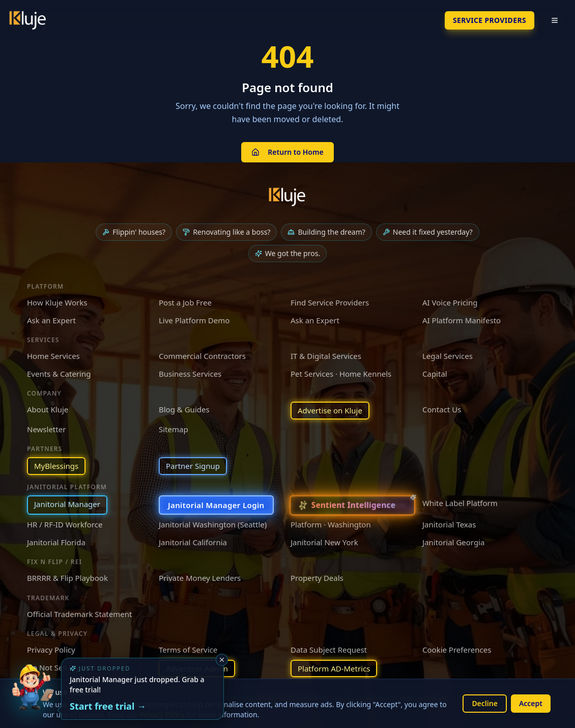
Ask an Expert (51, 320)
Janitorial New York (324, 542)
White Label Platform (460, 503)
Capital (435, 374)
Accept (531, 703)
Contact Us (442, 409)
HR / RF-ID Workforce (65, 524)
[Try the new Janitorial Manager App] (33, 695)
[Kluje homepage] (287, 197)
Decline (485, 703)
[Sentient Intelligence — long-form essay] (353, 505)
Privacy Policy (51, 650)
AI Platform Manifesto (462, 320)
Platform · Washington (331, 524)
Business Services (190, 374)
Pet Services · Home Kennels (341, 374)
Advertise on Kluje (330, 410)
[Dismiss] (222, 660)
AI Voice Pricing (450, 302)
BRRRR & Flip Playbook (67, 578)
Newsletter (46, 429)
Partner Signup (193, 466)
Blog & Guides (184, 409)
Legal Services (448, 356)
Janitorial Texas (449, 524)
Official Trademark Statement (79, 614)
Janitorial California (193, 542)
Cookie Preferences (457, 650)
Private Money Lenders (200, 578)
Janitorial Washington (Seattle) (213, 524)
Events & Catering (59, 374)
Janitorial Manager (67, 504)
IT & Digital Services (326, 356)
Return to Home (287, 152)
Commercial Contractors (202, 356)
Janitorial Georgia (453, 542)
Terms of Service (188, 650)
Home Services (53, 356)
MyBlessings (56, 466)
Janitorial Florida (56, 542)
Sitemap (174, 429)
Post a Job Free (185, 302)
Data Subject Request (329, 650)
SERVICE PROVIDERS (490, 20)
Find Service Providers (330, 302)
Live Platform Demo (194, 320)
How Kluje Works (57, 302)
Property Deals (317, 578)
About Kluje (48, 409)
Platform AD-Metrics (334, 668)
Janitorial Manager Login (216, 505)
